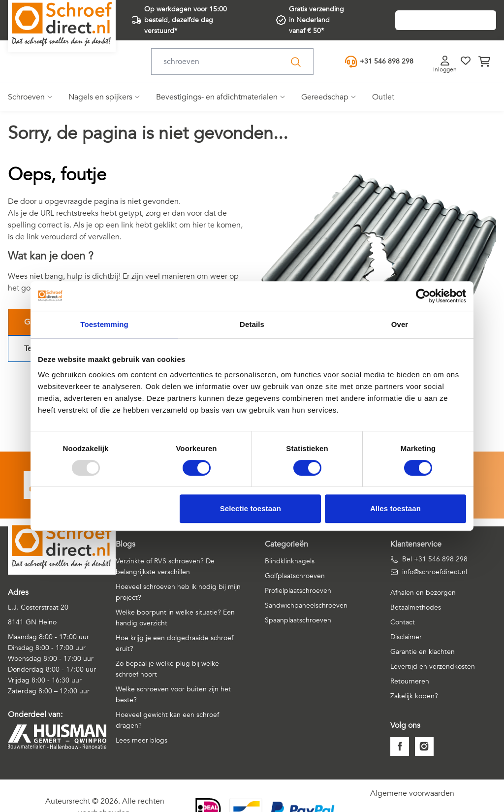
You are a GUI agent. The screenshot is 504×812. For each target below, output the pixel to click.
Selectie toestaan (251, 508)
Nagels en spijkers (100, 97)
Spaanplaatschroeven (298, 620)
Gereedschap (325, 97)
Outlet (383, 97)
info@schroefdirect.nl (429, 572)
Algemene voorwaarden (412, 793)
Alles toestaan (395, 508)
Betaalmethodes (416, 607)
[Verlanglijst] (466, 61)
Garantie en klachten (423, 652)
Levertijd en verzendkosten (433, 666)
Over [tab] (400, 324)
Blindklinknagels (290, 561)
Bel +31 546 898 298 (429, 559)
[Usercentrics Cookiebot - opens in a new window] (423, 296)
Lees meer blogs (142, 740)
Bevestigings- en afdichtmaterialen (217, 97)
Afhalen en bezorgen (423, 593)
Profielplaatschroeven (298, 591)
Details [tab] (252, 324)
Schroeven (26, 97)
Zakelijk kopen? (414, 696)
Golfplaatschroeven (295, 576)
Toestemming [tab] (104, 324)
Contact (403, 622)
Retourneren (410, 681)
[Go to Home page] (62, 24)
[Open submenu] (49, 97)
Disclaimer (406, 637)
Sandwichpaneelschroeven (306, 605)
